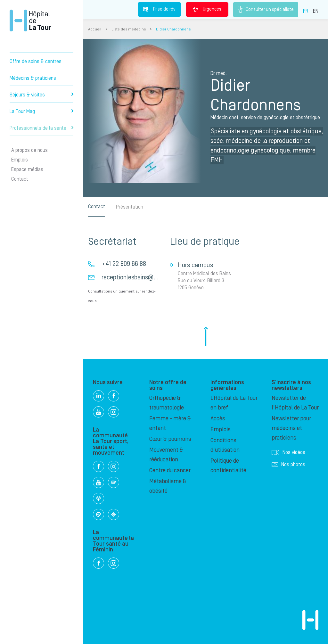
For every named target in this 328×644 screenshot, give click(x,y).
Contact (20, 179)
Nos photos (288, 465)
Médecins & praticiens (33, 78)
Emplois (20, 160)
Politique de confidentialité (228, 466)
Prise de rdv (159, 9)
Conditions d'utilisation (225, 445)
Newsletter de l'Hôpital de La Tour (295, 403)
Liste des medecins (129, 29)
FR (306, 11)
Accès (218, 419)
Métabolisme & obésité (168, 486)
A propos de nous (29, 150)
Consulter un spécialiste (266, 10)
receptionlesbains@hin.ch (135, 277)
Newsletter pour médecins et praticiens (291, 428)
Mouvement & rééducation (166, 455)
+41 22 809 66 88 (124, 264)
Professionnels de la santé (41, 128)
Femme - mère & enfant (170, 423)
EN (316, 11)
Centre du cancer (170, 471)
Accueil (95, 29)
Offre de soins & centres (36, 62)
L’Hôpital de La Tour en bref (234, 403)
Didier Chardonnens (173, 29)
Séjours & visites (41, 95)
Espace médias (27, 169)
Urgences (207, 9)
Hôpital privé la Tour (30, 21)
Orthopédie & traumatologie (167, 403)
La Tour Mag (41, 111)
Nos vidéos (288, 452)
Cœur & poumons (170, 439)
